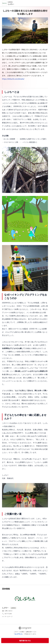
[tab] (4, 85)
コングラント (18, 634)
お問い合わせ (9, 611)
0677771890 (8, 614)
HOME (4, 85)
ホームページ (9, 616)
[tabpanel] (25, 334)
